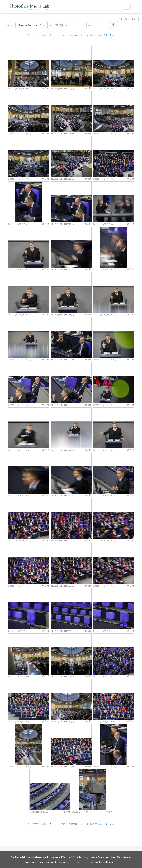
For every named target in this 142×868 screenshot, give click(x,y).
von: (66, 25)
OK (79, 862)
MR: (57, 25)
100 (106, 35)
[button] (114, 25)
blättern (73, 35)
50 (101, 35)
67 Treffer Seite (37, 35)
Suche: (10, 25)
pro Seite (100, 35)
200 (112, 35)
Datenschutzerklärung (102, 862)
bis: (89, 25)
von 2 (64, 35)
